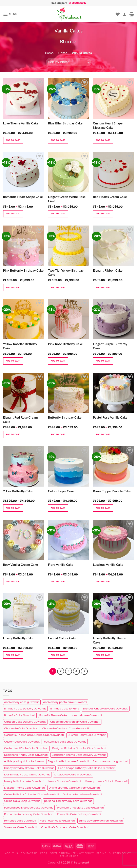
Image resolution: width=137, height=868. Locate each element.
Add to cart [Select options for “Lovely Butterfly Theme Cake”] (103, 655)
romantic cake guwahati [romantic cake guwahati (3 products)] (20, 821)
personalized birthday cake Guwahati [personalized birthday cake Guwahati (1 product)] (68, 801)
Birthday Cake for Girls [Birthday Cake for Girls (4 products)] (65, 709)
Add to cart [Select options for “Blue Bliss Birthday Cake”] (58, 140)
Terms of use (69, 856)
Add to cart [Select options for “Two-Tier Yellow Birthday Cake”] (58, 287)
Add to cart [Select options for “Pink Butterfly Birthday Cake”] (13, 287)
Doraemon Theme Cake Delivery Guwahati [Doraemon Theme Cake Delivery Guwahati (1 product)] (79, 755)
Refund (101, 853)
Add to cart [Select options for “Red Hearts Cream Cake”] (103, 214)
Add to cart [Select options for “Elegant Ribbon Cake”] (103, 287)
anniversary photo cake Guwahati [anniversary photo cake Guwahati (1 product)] (65, 702)
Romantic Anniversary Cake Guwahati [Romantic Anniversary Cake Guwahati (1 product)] (29, 814)
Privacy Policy (83, 853)
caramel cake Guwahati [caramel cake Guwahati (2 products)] (86, 715)
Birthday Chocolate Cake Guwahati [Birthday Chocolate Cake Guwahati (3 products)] (106, 709)
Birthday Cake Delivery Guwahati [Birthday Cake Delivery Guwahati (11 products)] (25, 709)
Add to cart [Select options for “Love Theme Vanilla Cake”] (13, 140)
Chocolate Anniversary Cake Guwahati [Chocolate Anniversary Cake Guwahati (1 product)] (75, 722)
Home (49, 53)
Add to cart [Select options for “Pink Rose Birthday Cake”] (58, 361)
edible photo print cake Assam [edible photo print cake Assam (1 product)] (24, 761)
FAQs (44, 853)
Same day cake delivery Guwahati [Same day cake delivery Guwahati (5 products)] (101, 821)
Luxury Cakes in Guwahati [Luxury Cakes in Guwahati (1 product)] (64, 781)
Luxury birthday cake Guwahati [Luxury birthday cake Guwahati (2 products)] (24, 781)
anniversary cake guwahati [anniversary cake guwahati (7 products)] (22, 702)
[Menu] (10, 14)
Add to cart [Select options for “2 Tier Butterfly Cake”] (13, 508)
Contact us (29, 853)
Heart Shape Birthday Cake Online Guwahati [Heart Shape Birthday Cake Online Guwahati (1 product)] (87, 768)
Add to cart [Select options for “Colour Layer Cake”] (58, 508)
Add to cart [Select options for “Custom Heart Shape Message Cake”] (103, 140)
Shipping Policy (120, 853)
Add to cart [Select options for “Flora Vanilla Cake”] (58, 581)
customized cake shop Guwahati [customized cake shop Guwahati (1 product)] (65, 742)
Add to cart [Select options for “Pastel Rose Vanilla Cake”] (103, 434)
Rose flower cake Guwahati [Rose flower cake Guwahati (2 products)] (57, 821)
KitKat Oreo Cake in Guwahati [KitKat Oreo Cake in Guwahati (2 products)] (73, 775)
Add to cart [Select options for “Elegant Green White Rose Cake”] (58, 214)
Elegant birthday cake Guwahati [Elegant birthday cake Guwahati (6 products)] (68, 761)
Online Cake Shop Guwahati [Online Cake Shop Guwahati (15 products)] (22, 801)
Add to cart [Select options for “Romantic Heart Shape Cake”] (13, 214)
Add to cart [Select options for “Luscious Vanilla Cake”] (103, 581)
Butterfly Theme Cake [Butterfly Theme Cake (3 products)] (53, 715)
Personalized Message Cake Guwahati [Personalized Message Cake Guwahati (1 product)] (29, 808)
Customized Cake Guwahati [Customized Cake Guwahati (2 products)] (22, 742)
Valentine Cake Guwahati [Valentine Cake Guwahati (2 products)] (21, 827)
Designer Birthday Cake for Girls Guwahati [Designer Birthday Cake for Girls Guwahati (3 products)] (79, 748)
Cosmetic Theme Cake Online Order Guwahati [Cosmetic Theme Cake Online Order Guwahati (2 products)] (34, 735)
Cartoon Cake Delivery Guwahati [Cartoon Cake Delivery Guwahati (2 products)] (25, 722)
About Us (12, 853)
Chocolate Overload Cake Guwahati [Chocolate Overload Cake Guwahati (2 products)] (65, 728)
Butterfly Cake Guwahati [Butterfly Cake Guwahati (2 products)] (20, 715)
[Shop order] (68, 62)
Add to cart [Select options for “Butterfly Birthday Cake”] (58, 434)
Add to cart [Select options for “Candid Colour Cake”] (58, 655)
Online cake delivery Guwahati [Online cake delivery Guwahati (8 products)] (82, 794)
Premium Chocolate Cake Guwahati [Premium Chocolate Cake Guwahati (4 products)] (81, 808)
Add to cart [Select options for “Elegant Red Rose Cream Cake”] (13, 434)
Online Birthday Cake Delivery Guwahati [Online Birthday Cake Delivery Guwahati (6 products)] (74, 788)
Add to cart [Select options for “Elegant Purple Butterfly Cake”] (103, 361)
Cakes (63, 53)
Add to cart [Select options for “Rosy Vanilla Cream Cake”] (13, 581)
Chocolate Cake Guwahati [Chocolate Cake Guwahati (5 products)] (21, 728)
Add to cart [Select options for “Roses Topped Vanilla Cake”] (103, 508)
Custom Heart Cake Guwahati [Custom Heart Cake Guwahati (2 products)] (87, 735)
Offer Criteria (60, 853)
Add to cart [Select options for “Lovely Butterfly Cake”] (13, 655)
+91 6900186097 (77, 3)
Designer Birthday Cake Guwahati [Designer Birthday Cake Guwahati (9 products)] (26, 755)
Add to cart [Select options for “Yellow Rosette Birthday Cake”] (13, 361)
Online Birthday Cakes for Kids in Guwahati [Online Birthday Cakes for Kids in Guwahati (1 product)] (32, 794)
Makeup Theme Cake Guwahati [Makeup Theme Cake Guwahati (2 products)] (24, 788)
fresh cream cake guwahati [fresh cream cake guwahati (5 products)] (111, 761)
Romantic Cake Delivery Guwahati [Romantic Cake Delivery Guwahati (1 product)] (79, 814)
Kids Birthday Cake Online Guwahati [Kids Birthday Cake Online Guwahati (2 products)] (27, 775)
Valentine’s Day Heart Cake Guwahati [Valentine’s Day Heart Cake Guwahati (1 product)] (65, 827)
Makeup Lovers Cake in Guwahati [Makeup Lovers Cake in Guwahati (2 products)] (106, 781)
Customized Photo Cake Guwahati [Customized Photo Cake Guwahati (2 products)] (26, 748)
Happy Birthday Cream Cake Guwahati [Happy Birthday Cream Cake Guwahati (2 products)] (29, 768)
